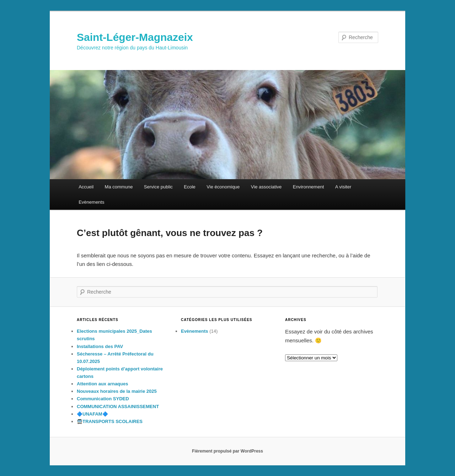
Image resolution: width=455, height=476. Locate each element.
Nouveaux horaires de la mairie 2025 (117, 391)
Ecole (190, 187)
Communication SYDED (103, 399)
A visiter (343, 187)
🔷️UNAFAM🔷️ (92, 414)
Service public (158, 187)
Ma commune (119, 187)
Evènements (91, 202)
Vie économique (223, 187)
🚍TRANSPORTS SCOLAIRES (110, 421)
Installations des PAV (100, 346)
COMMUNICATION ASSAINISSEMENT (118, 407)
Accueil (86, 187)
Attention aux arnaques (102, 384)
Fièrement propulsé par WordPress (227, 451)
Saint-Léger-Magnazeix (135, 37)
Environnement (308, 187)
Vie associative (266, 187)
